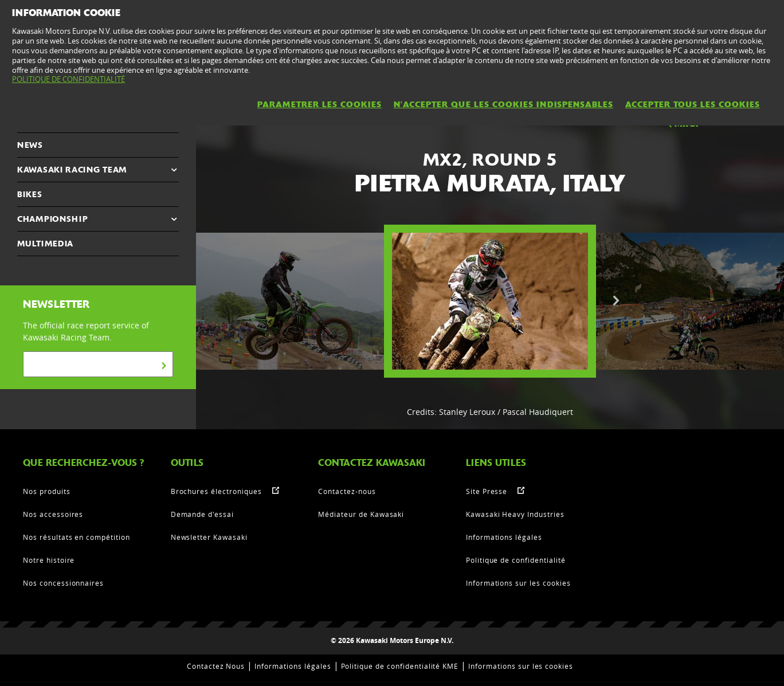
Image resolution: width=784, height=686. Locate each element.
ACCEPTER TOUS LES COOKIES (693, 104)
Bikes (30, 194)
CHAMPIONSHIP (52, 219)
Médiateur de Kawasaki (361, 514)
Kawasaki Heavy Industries (515, 514)
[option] (490, 301)
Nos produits (47, 491)
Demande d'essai (202, 514)
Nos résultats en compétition (77, 537)
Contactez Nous (216, 666)
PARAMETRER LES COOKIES (320, 104)
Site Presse (487, 491)
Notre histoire (49, 560)
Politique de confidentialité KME (400, 666)
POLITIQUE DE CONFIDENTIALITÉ (68, 79)
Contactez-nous (347, 491)
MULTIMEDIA (45, 244)
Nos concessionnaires (63, 583)
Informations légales (504, 537)
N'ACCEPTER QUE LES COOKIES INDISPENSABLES (503, 104)
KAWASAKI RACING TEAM (72, 170)
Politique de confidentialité (516, 560)
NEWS (30, 145)
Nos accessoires (53, 514)
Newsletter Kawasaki (209, 537)
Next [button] (616, 301)
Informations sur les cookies (518, 583)
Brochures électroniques (216, 491)
